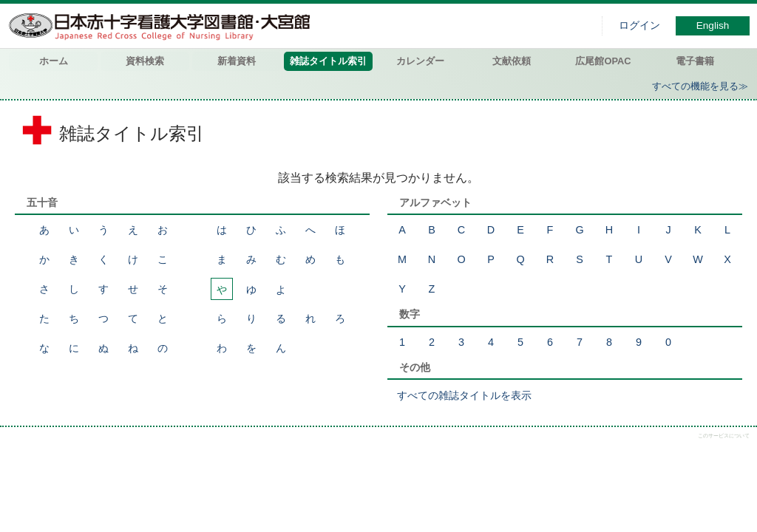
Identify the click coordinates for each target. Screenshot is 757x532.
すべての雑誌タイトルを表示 (464, 395)
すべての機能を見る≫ (700, 86)
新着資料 (237, 61)
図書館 (163, 26)
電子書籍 (695, 61)
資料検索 (145, 61)
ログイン (639, 25)
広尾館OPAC (603, 61)
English (713, 25)
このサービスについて (724, 436)
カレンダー (420, 61)
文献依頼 (512, 61)
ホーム (54, 61)
